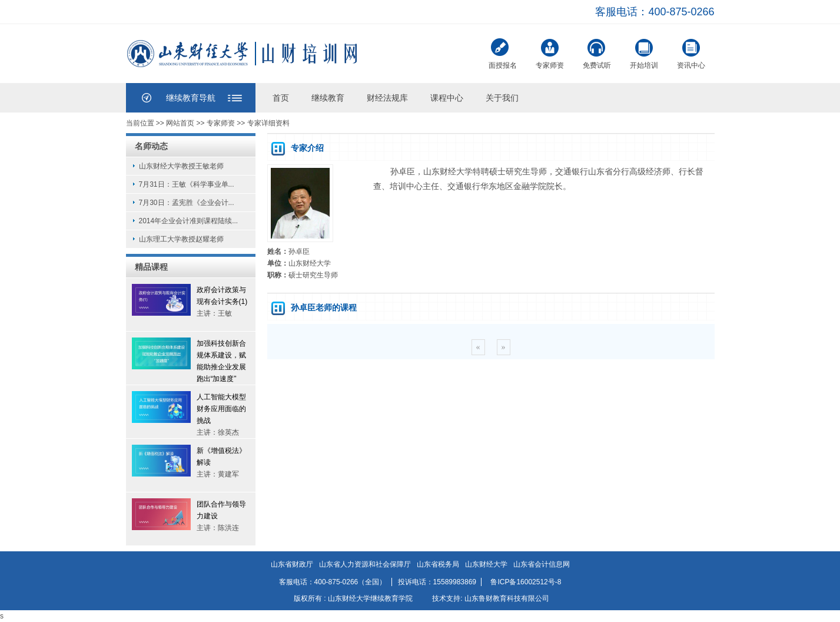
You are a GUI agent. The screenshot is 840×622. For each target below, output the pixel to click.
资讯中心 (691, 53)
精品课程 (151, 267)
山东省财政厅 (292, 564)
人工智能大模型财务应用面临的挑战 (221, 409)
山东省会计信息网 (542, 564)
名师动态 (151, 146)
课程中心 (447, 98)
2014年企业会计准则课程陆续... (189, 221)
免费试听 (597, 53)
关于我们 (502, 98)
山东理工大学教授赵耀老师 (181, 239)
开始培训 (644, 53)
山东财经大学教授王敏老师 (181, 166)
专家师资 (550, 53)
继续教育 (328, 98)
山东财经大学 (486, 564)
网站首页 (180, 123)
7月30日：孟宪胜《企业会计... (187, 203)
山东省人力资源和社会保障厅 (365, 564)
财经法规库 (387, 98)
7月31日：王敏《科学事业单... (187, 184)
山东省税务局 (438, 564)
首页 (281, 98)
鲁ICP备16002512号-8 (526, 582)
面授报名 (503, 54)
